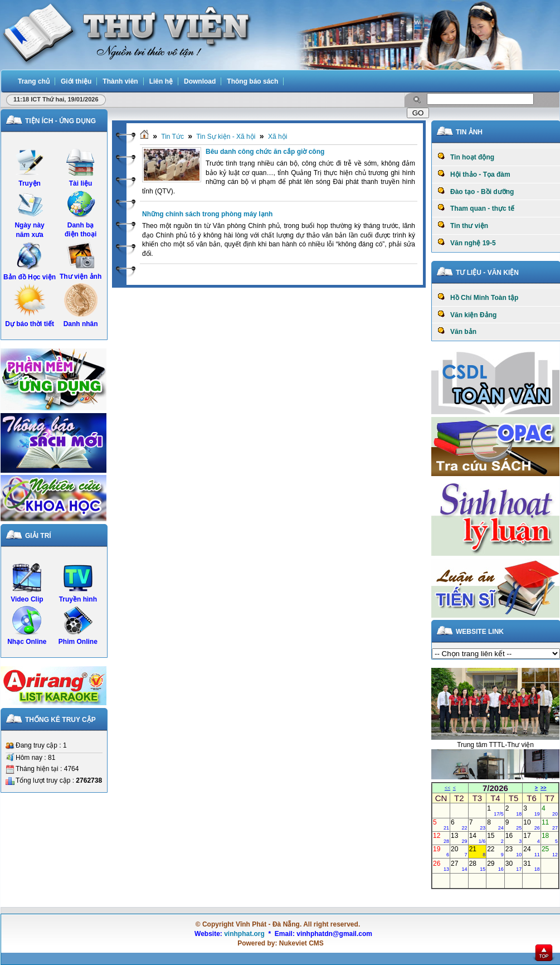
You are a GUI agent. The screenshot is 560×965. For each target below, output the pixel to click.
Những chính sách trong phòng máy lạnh (207, 214)
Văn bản (457, 331)
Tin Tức (172, 137)
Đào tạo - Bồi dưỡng (476, 191)
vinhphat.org (244, 934)
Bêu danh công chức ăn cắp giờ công (265, 152)
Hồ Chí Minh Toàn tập (478, 297)
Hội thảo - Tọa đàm (474, 174)
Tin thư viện (463, 225)
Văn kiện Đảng (467, 314)
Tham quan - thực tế (476, 208)
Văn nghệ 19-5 (467, 243)
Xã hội (277, 137)
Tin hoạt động (466, 157)
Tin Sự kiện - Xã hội (226, 137)
